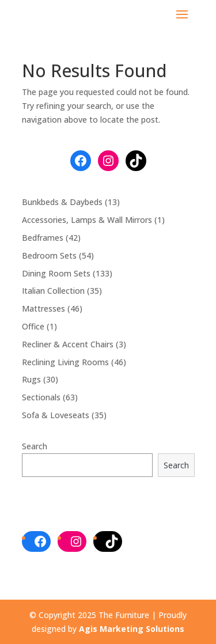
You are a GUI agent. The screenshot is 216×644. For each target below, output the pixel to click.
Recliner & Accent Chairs (68, 344)
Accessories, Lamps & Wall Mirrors (87, 220)
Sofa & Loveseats (56, 415)
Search (35, 446)
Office (33, 326)
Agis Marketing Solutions (132, 629)
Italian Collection (53, 291)
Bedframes (43, 238)
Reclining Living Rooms (65, 362)
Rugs (31, 379)
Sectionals (41, 397)
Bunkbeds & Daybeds (62, 202)
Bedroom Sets (49, 255)
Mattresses (43, 308)
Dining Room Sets (56, 273)
